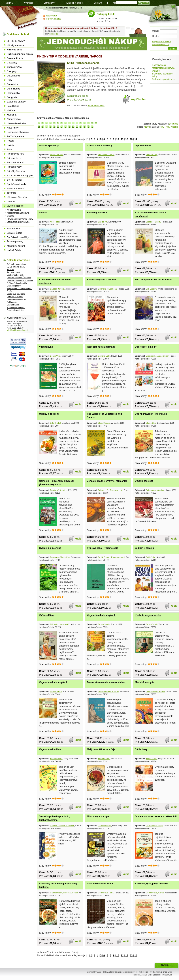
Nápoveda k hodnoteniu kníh (19, 288)
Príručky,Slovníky (16, 171)
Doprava (98, 3)
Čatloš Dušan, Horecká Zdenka (64, 893)
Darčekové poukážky (18, 237)
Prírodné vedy (14, 167)
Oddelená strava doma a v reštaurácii (156, 816)
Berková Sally (104, 356)
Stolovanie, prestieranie (163, 79)
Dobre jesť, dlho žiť (146, 347)
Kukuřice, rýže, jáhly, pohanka (152, 884)
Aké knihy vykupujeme (17, 264)
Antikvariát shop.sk (20, 18)
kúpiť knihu (138, 99)
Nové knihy (13, 128)
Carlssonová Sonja (154, 826)
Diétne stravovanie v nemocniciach (107, 682)
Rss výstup (51, 16)
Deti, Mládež (13, 76)
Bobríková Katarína (59, 490)
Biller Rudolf (55, 423)
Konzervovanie (159, 65)
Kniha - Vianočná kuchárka (83, 63)
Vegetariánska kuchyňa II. (101, 615)
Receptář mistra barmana (101, 347)
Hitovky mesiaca (15, 45)
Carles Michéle (105, 826)
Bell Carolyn (151, 289)
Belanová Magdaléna (107, 289)
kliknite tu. (54, 34)
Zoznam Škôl (146, 975)
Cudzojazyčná (14, 67)
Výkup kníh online (74, 3)
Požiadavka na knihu (16, 307)
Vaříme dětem (47, 615)
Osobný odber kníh (15, 275)
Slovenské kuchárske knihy (20, 219)
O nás (9, 291)
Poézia (10, 141)
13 (131, 139)
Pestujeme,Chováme (18, 132)
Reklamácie (12, 302)
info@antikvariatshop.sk (17, 330)
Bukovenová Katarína (155, 691)
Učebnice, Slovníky (17, 197)
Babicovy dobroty (97, 212)
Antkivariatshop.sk (115, 972)
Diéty (10, 80)
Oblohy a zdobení (49, 414)
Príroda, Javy (14, 158)
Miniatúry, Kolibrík (16, 246)
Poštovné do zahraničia (17, 283)
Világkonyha (46, 347)
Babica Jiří (103, 222)
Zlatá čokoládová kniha (100, 884)
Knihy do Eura (14, 50)
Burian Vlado (104, 759)
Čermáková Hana (106, 893)
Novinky (9, 3)
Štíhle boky (141, 749)
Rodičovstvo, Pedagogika (20, 175)
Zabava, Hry (13, 229)
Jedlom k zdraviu (144, 548)
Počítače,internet (16, 136)
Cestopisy (12, 63)
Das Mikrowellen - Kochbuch (151, 414)
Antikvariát (63, 8)
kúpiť (78, 203)
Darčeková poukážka (16, 294)
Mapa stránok (13, 305)
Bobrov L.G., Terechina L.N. (110, 490)
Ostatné (156, 71)
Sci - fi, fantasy (15, 180)
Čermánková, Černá (155, 893)
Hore (169, 965)
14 (136, 139)
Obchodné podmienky (16, 299)
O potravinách (143, 145)
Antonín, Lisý (152, 155)
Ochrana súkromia (15, 297)
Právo (10, 149)
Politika (11, 145)
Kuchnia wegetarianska (148, 615)
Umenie (11, 201)
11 (122, 139)
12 (127, 139)
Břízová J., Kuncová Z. (60, 624)
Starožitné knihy (15, 188)
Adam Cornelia (57, 155)
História (11, 110)
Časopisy (12, 71)
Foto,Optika (13, 106)
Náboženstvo (14, 119)
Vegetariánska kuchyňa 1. (53, 682)
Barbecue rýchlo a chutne (101, 280)
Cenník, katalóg (54, 19)
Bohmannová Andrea (155, 490)
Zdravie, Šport (14, 233)
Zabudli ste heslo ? (160, 44)
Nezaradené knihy (16, 123)
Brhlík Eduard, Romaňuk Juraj (111, 557)
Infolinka (10, 269)
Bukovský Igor (56, 759)
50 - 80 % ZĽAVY (16, 41)
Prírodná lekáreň (16, 162)
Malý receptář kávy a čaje (101, 749)
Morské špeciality (49, 145)
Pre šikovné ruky (16, 154)
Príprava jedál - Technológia (103, 548)
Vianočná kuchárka (96, 105)
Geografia (12, 97)
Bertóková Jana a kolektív (157, 356)
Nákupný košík (106, 14)
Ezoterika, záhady (16, 102)
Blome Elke (151, 423)
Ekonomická (13, 93)
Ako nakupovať (13, 272)
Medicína (12, 115)
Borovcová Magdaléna (60, 557)
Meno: (155, 31)
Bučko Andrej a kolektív (108, 691)
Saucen (43, 212)
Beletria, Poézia (15, 58)
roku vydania (172, 127)
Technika (11, 193)
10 (118, 139)
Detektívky (12, 84)
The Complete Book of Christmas (153, 280)
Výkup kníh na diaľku (16, 267)
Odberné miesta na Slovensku (20, 280)
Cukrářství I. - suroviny (100, 145)
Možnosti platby (14, 286)
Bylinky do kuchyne (50, 548)
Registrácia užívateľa (161, 41)
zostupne (174, 124)
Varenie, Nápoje (15, 206)
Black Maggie (104, 423)
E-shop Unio (166, 972)
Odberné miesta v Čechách (19, 278)
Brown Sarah (104, 624)
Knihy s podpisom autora (20, 54)
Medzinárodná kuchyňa (163, 68)
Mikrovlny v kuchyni (98, 816)
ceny (162, 127)
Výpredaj (28, 3)
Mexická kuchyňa (145, 682)
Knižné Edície (14, 250)
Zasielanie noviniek (15, 310)
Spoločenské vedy (16, 184)
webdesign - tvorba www (149, 972)
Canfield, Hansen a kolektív (62, 826)
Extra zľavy (49, 3)
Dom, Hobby (13, 89)
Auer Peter (55, 222)
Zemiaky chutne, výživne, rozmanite (107, 481)
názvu (147, 127)
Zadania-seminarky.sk (162, 975)
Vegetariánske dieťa (50, 749)
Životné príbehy (15, 242)
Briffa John (151, 557)
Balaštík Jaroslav (153, 222)
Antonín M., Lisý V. (106, 155)
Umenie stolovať (144, 481)
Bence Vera (55, 356)
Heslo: (155, 36)
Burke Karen (151, 759)
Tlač (163, 965)
